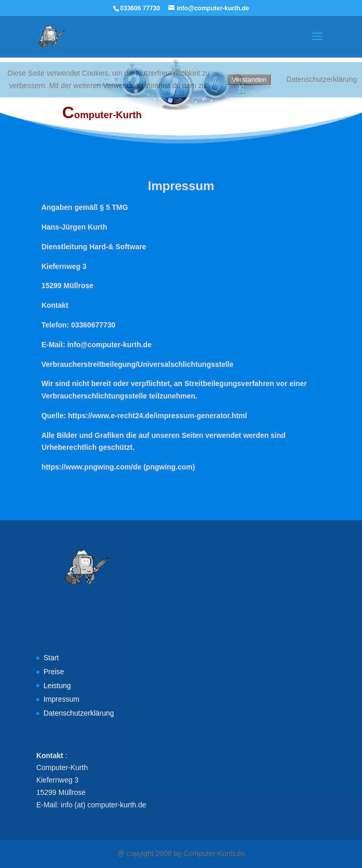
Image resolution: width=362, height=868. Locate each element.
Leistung (57, 686)
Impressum (61, 699)
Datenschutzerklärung (79, 713)
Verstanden (249, 80)
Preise (54, 672)
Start (51, 658)
